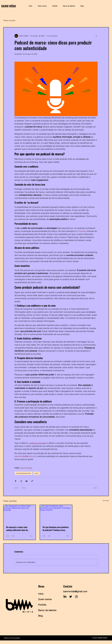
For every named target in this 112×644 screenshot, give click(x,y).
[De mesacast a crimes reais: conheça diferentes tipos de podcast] (20, 514)
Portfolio (42, 605)
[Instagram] (76, 597)
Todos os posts (9, 20)
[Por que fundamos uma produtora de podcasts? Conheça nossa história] (56, 514)
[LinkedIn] (65, 597)
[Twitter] (71, 597)
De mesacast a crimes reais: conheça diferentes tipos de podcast (17, 529)
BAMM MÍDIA (9, 6)
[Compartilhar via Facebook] (16, 481)
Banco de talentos (46, 610)
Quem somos (45, 599)
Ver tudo (106, 501)
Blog (40, 616)
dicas (37, 473)
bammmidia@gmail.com (75, 591)
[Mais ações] (96, 36)
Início (41, 594)
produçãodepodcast (23, 473)
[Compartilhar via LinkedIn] (27, 481)
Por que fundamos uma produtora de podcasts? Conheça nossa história (56, 529)
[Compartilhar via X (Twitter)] (21, 481)
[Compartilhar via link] (32, 481)
